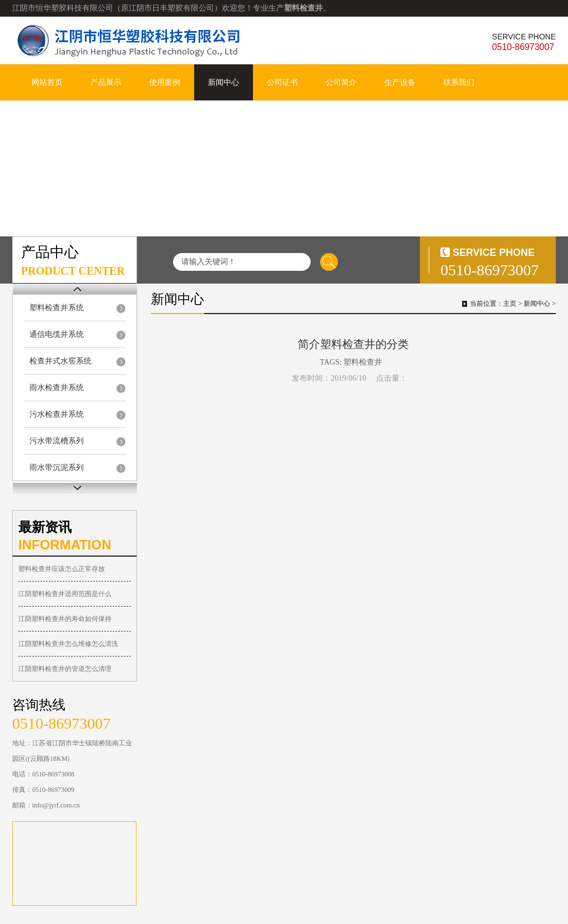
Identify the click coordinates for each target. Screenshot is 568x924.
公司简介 (341, 82)
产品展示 (106, 82)
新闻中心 (224, 82)
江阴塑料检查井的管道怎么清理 (65, 669)
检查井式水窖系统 (60, 361)
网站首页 (47, 82)
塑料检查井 (363, 362)
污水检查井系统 (57, 414)
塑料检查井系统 (57, 308)
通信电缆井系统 (57, 334)
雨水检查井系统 (57, 388)
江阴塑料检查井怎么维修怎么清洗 (68, 644)
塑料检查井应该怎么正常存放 (62, 569)
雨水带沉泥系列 (57, 468)
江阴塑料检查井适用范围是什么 (65, 594)
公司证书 (282, 82)
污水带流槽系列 (57, 441)
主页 (510, 304)
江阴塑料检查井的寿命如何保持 (65, 619)
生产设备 (400, 82)
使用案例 (165, 82)
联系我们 (459, 82)
